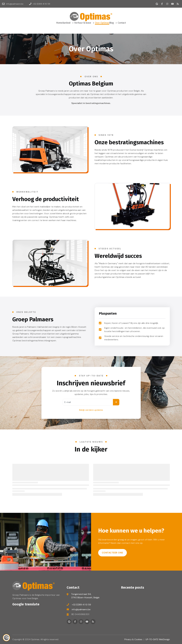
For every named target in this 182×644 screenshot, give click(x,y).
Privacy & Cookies (133, 639)
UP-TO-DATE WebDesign (158, 639)
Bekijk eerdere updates (91, 410)
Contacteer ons (112, 553)
